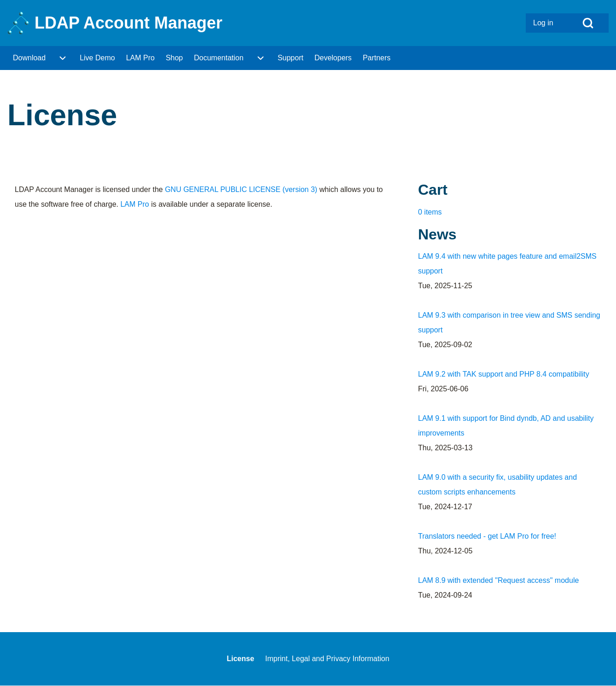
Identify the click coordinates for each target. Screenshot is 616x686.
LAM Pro (134, 204)
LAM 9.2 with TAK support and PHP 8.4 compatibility (504, 374)
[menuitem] (546, 23)
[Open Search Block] (588, 23)
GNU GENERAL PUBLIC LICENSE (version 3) (241, 189)
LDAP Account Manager (128, 23)
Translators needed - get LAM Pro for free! (487, 536)
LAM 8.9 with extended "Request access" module (498, 580)
